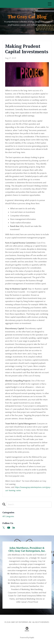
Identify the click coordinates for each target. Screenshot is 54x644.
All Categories (8, 516)
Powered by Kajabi (27, 638)
